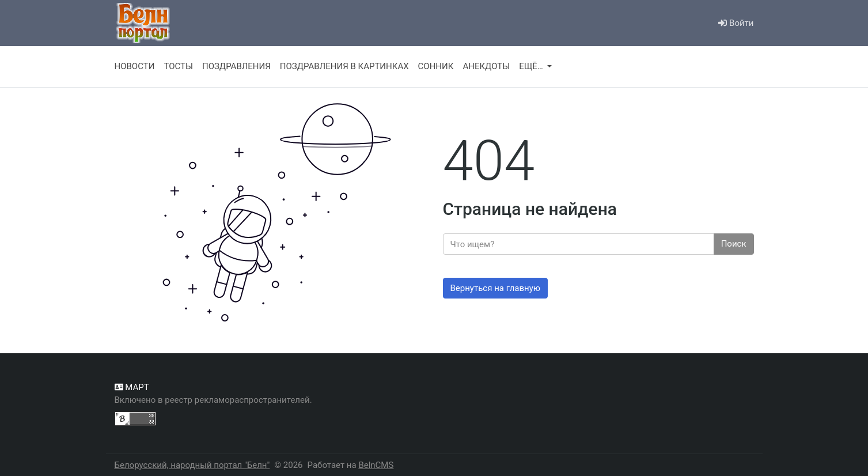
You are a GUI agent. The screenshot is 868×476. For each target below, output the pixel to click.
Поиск (734, 244)
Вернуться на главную (496, 288)
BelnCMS (376, 465)
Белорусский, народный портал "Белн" (192, 465)
